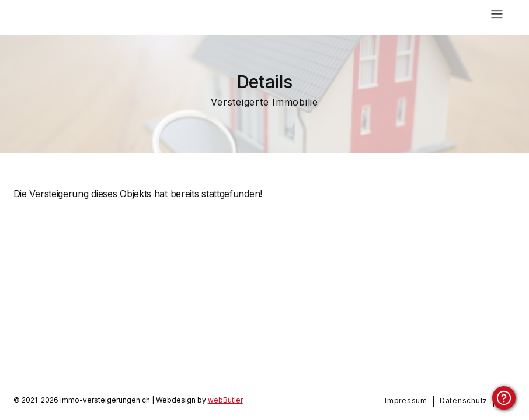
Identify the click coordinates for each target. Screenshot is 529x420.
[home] (94, 15)
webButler (225, 400)
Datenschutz (464, 400)
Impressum (406, 400)
